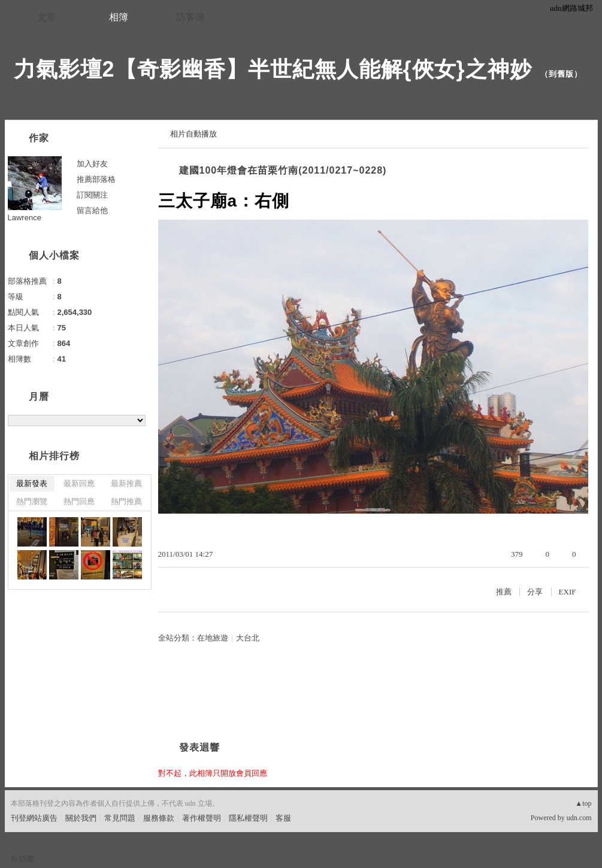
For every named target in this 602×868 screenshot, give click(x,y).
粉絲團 (22, 859)
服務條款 (159, 818)
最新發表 (32, 483)
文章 (47, 17)
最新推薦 (126, 483)
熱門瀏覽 (32, 501)
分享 (535, 592)
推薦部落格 (96, 179)
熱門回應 (79, 501)
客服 (283, 818)
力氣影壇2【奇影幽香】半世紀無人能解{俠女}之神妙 (273, 69)
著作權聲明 (202, 818)
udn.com (579, 818)
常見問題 (120, 818)
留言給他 (92, 210)
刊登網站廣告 (34, 818)
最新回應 (79, 483)
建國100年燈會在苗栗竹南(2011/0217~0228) (283, 170)
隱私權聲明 (248, 818)
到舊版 (561, 74)
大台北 (248, 638)
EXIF (568, 592)
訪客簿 (190, 17)
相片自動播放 (193, 134)
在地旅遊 (213, 638)
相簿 (119, 17)
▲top (583, 803)
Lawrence (25, 218)
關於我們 (81, 818)
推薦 (504, 592)
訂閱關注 (92, 195)
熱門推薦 (126, 501)
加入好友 (92, 164)
